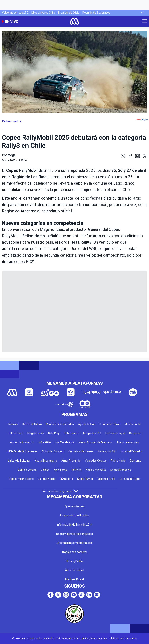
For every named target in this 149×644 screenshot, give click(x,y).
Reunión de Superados (96, 13)
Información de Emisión (75, 516)
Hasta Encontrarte (46, 461)
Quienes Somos (74, 506)
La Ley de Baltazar (19, 461)
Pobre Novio (118, 461)
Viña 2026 (45, 442)
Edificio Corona (27, 470)
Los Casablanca (65, 442)
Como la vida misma (81, 451)
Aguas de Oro (86, 424)
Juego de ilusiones (128, 442)
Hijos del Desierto (131, 451)
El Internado (16, 433)
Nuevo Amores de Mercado (95, 442)
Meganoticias (36, 433)
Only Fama (61, 470)
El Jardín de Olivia (69, 13)
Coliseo (45, 470)
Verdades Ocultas (96, 461)
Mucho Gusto (133, 424)
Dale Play (54, 433)
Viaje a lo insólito (96, 470)
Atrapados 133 (92, 433)
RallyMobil (28, 170)
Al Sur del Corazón (53, 451)
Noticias (13, 424)
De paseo (135, 433)
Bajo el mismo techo (21, 479)
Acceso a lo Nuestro (22, 442)
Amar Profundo (71, 461)
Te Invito (77, 470)
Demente (136, 461)
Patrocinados (12, 121)
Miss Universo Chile (43, 13)
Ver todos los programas (60, 491)
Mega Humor (85, 479)
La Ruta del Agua (130, 479)
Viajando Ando (106, 479)
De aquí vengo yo (121, 470)
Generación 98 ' (107, 451)
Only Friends (71, 433)
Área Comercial (74, 570)
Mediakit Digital (74, 579)
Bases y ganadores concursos (74, 534)
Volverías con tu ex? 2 (15, 13)
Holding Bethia (75, 561)
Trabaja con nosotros (75, 552)
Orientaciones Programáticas (75, 543)
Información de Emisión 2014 (74, 525)
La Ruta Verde (47, 479)
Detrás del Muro (32, 424)
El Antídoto (66, 479)
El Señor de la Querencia (22, 451)
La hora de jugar (115, 433)
